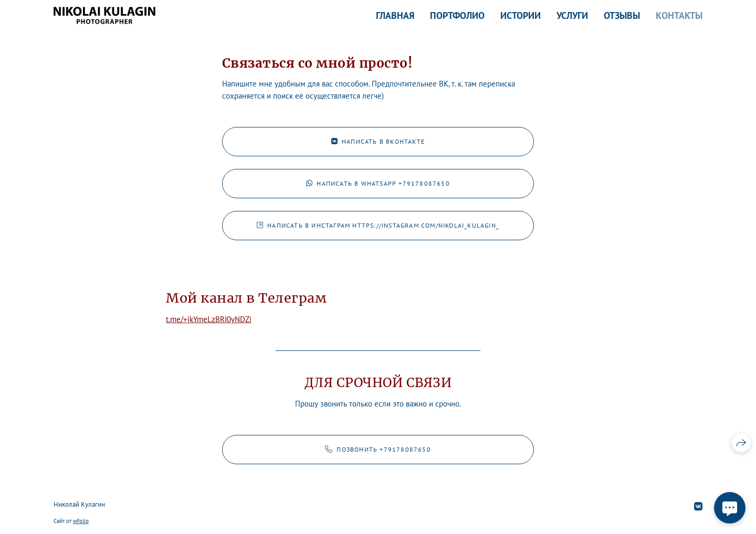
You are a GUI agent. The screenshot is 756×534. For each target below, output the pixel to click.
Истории (521, 15)
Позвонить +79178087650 (378, 449)
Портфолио (457, 15)
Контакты (679, 15)
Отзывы (622, 15)
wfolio (81, 521)
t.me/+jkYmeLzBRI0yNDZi (209, 319)
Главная (395, 15)
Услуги (572, 15)
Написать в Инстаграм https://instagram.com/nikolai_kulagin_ (378, 225)
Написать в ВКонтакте (378, 141)
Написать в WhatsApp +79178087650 (378, 183)
